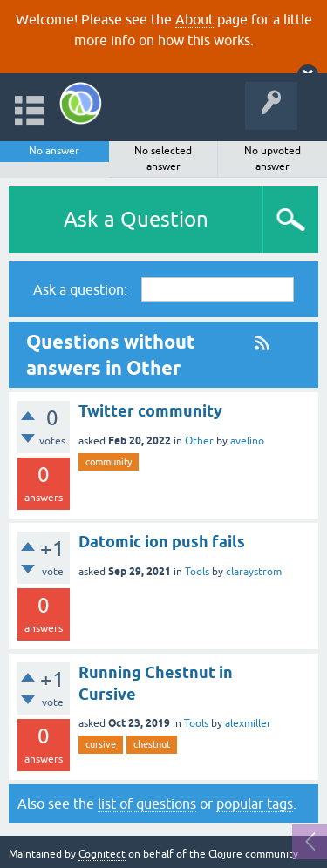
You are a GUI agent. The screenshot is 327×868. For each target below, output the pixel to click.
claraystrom (254, 572)
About (194, 19)
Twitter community (150, 411)
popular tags (255, 804)
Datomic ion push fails (162, 542)
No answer (54, 151)
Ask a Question (136, 219)
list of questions (147, 804)
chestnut (152, 744)
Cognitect (102, 854)
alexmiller (248, 723)
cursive (101, 744)
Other (199, 441)
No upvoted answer (272, 159)
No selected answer (163, 159)
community (109, 462)
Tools (197, 572)
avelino (247, 441)
